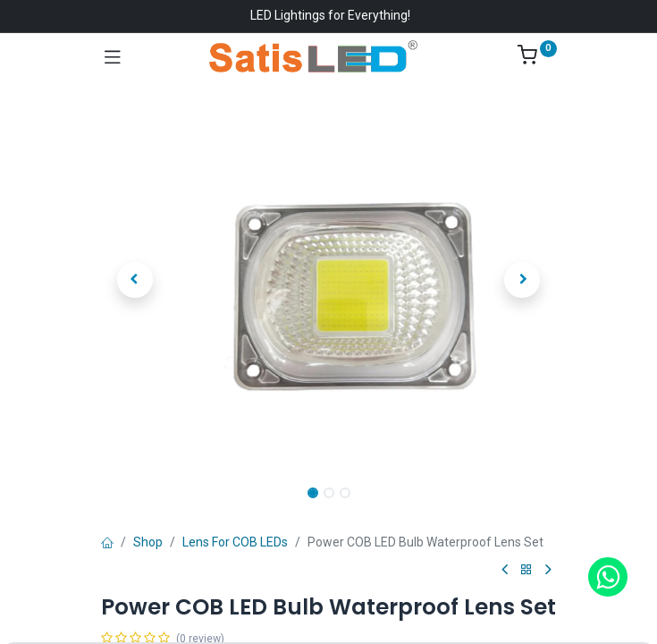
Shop (148, 542)
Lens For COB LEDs (235, 542)
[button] (135, 280)
